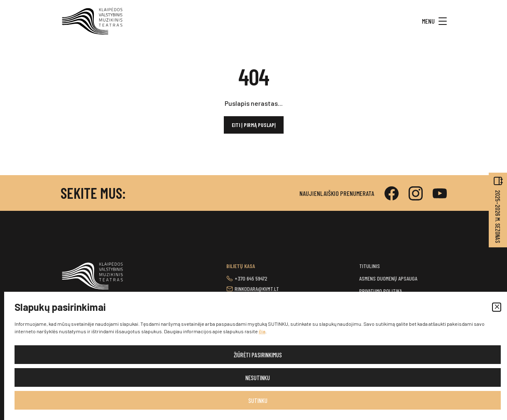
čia (262, 331)
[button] (497, 307)
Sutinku (258, 400)
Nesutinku (258, 378)
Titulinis (370, 266)
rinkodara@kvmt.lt (257, 289)
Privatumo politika (381, 291)
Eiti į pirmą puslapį (254, 125)
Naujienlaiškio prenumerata (337, 193)
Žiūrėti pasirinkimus (258, 355)
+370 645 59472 (251, 278)
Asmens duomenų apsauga (388, 278)
